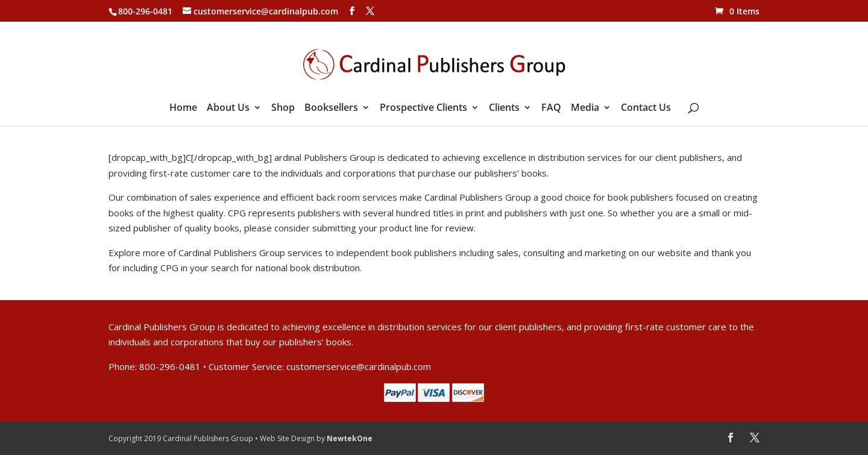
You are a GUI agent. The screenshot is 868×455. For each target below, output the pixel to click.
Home (183, 108)
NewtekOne (350, 438)
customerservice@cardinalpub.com (359, 366)
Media (585, 108)
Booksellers (331, 108)
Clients (504, 108)
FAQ (551, 108)
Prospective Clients (423, 108)
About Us (228, 108)
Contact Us (646, 108)
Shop (283, 108)
